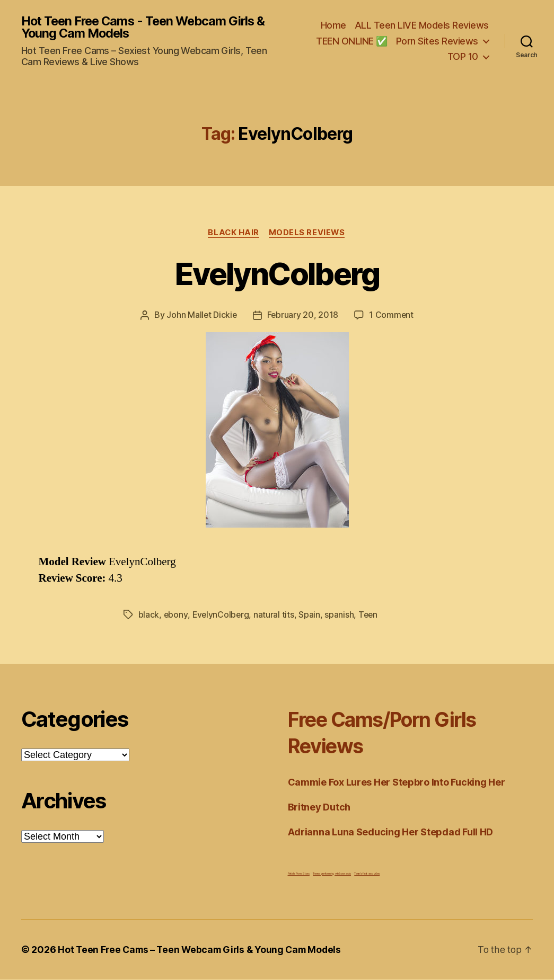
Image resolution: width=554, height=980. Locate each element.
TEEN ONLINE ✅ (352, 41)
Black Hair (233, 234)
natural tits (275, 616)
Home (333, 26)
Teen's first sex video (367, 874)
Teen (370, 616)
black (149, 616)
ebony (176, 616)
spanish (341, 616)
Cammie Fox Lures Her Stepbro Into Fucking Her (397, 783)
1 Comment (392, 316)
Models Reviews (308, 234)
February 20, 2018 (303, 316)
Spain (311, 616)
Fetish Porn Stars (299, 874)
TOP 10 (463, 57)
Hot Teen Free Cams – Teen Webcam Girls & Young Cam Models (203, 950)
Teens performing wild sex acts (332, 874)
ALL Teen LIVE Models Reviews (422, 26)
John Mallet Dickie (201, 316)
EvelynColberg (277, 274)
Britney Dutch (319, 808)
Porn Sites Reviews (437, 41)
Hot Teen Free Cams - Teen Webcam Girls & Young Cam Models (147, 28)
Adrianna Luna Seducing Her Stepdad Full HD (391, 832)
